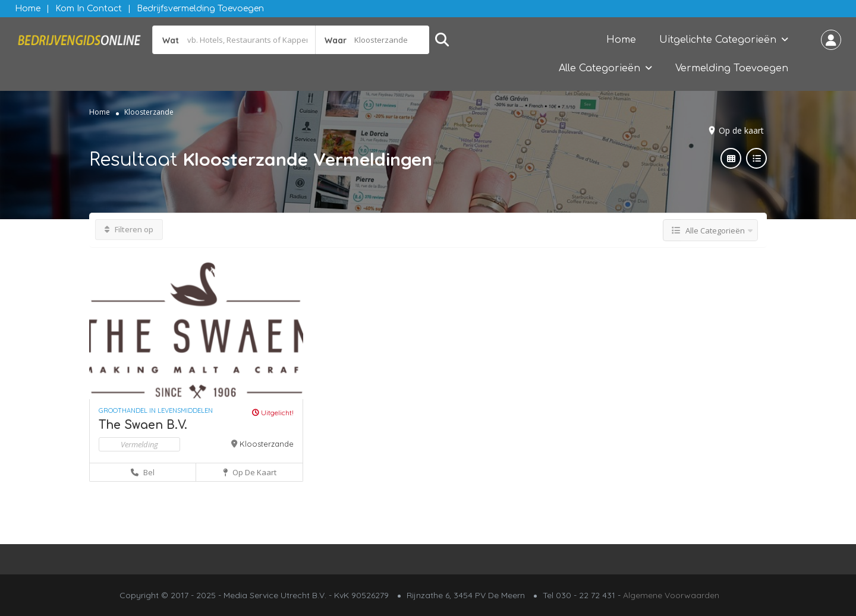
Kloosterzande (267, 444)
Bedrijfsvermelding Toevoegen (200, 9)
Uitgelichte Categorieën (718, 40)
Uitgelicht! (273, 413)
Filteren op (129, 229)
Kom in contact (89, 9)
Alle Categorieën (599, 68)
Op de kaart (741, 130)
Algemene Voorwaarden (671, 595)
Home (28, 9)
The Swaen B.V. (143, 425)
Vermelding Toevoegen (732, 68)
